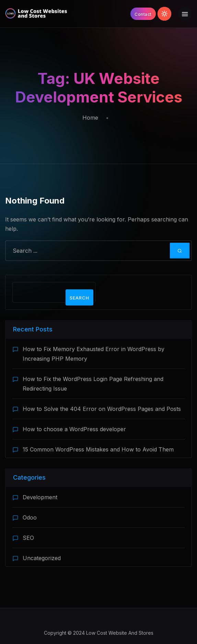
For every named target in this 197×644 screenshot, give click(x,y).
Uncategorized (42, 558)
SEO (28, 538)
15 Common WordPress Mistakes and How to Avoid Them (98, 449)
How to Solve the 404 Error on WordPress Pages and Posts (102, 409)
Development (40, 497)
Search (79, 297)
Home (90, 118)
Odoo (30, 517)
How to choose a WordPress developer (74, 429)
